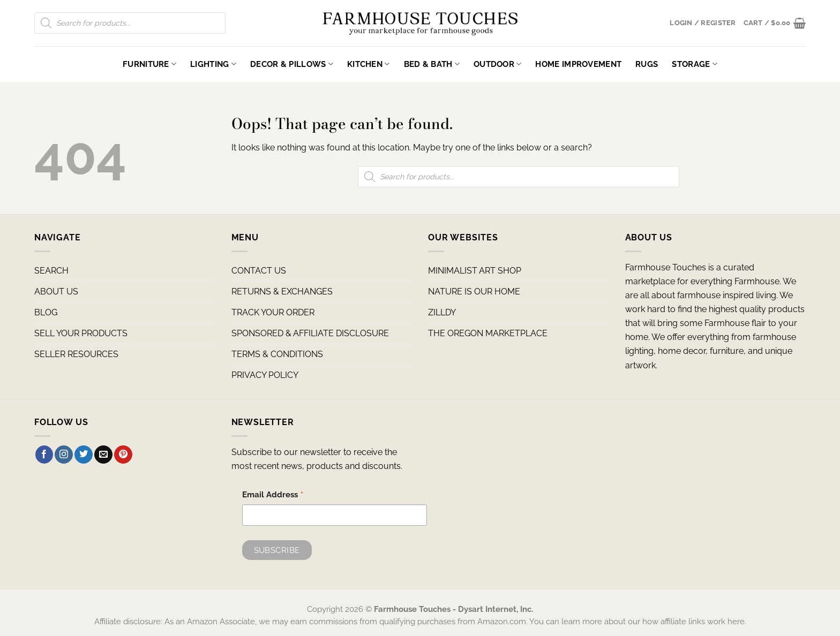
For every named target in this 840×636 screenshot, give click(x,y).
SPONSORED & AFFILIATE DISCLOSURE (310, 333)
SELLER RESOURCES (76, 354)
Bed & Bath (432, 64)
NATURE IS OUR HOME (474, 291)
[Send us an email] (103, 455)
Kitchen (369, 64)
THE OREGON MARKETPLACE (488, 333)
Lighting (213, 64)
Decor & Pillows (292, 64)
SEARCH (51, 271)
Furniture (149, 64)
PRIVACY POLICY (265, 375)
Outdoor (498, 64)
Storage (695, 64)
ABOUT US (56, 291)
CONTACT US (259, 271)
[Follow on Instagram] (64, 455)
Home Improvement (578, 64)
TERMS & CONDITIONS (277, 354)
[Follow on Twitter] (84, 455)
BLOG (46, 312)
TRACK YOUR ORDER (273, 312)
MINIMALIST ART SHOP (475, 271)
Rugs (647, 64)
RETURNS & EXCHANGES (282, 291)
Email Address (273, 496)
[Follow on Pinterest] (123, 455)
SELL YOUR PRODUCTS (81, 333)
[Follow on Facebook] (44, 455)
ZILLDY (442, 312)
